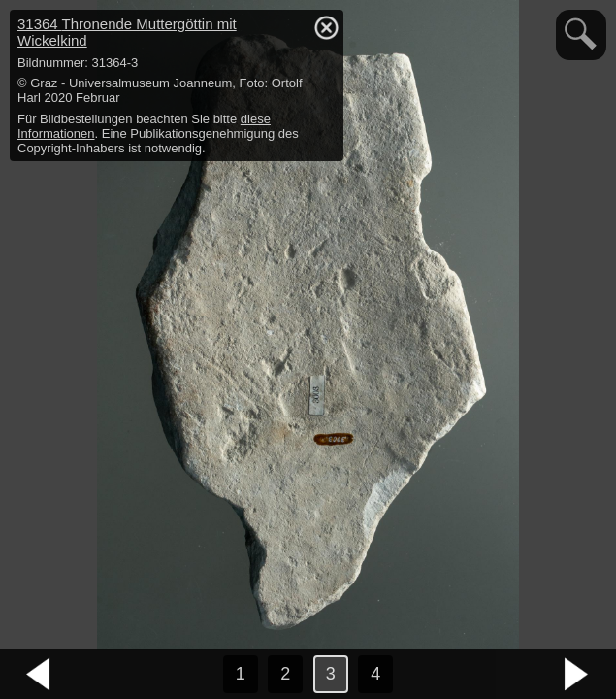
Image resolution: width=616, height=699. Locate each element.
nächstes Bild (577, 675)
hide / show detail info (326, 27)
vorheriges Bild (39, 675)
